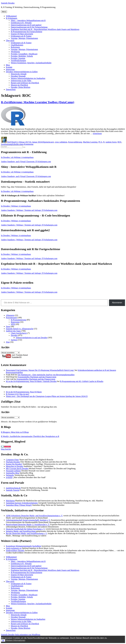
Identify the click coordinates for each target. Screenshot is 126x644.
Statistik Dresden (8, 3)
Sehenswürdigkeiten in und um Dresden (31, 338)
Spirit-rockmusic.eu (14, 548)
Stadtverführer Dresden (15, 550)
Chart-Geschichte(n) (19, 333)
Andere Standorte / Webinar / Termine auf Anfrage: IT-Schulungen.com (29, 210)
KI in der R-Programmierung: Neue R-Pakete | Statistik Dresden (31, 381)
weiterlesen (97, 133)
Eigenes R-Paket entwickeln (22, 34)
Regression (15, 322)
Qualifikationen (17, 45)
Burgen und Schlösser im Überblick (25, 83)
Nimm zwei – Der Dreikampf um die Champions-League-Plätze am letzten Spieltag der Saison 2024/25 (47, 396)
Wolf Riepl (11, 142)
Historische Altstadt (19, 74)
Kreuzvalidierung (75, 142)
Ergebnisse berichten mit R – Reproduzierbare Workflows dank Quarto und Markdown (45, 29)
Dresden (14, 335)
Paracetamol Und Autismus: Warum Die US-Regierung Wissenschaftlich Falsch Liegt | (40, 370)
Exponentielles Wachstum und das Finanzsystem (37, 377)
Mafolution (10, 501)
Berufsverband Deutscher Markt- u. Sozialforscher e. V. (28, 525)
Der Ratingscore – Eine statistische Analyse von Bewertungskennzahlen (46, 375)
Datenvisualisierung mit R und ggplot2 (26, 25)
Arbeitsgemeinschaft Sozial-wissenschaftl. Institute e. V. (28, 520)
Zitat (8, 342)
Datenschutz (11, 89)
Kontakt (9, 67)
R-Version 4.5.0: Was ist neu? (18, 394)
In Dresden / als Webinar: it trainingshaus (17, 157)
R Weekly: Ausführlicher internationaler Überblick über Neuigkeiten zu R (30, 436)
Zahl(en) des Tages (13, 331)
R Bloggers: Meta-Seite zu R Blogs (15, 432)
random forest (111, 142)
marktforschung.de (13, 488)
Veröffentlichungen (18, 61)
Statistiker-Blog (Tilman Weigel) (19, 505)
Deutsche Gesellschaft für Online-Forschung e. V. (25, 529)
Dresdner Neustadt (18, 76)
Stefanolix (10, 475)
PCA (100, 142)
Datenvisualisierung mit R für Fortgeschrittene (29, 27)
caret (52, 142)
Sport (8, 326)
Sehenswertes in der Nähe (21, 81)
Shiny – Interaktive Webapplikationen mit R (28, 20)
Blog (8, 65)
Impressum (10, 69)
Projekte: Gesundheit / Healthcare (24, 54)
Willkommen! (11, 16)
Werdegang (15, 52)
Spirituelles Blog (13, 473)
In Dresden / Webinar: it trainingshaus (16, 206)
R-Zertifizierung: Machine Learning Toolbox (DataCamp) (38, 102)
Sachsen (14, 340)
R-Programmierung (18, 320)
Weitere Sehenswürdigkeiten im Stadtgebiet (28, 78)
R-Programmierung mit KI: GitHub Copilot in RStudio (82, 381)
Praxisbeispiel (11, 318)
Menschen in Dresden (15, 466)
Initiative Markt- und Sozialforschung (21, 531)
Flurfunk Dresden (13, 462)
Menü (4, 12)
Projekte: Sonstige (18, 58)
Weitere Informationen (16, 640)
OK (3, 640)
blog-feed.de (6, 449)
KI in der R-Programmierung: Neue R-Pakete (24, 392)
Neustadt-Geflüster (13, 471)
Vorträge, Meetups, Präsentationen (24, 38)
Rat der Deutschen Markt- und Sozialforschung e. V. (27, 533)
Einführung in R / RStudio (21, 23)
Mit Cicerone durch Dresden (17, 469)
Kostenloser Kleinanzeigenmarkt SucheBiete (24, 546)
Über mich (10, 40)
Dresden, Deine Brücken (21, 87)
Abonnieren (117, 303)
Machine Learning (90, 142)
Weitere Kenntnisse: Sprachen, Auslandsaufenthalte (31, 63)
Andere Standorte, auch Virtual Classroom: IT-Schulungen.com (26, 162)
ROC (120, 142)
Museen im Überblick (19, 85)
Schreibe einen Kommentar (23, 144)
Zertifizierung (6, 144)
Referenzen (15, 47)
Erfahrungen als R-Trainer (21, 36)
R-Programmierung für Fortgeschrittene (27, 32)
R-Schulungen (12, 18)
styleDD (9, 477)
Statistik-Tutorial (13, 490)
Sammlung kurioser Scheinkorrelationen (22, 503)
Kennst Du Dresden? (14, 464)
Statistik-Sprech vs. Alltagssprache (20, 329)
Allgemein (46, 142)
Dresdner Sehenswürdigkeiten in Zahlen (22, 72)
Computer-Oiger (12, 460)
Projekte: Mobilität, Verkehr (22, 56)
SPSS (13, 324)
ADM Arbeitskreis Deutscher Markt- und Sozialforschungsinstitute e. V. (34, 516)
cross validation (61, 142)
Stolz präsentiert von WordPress (28, 635)
